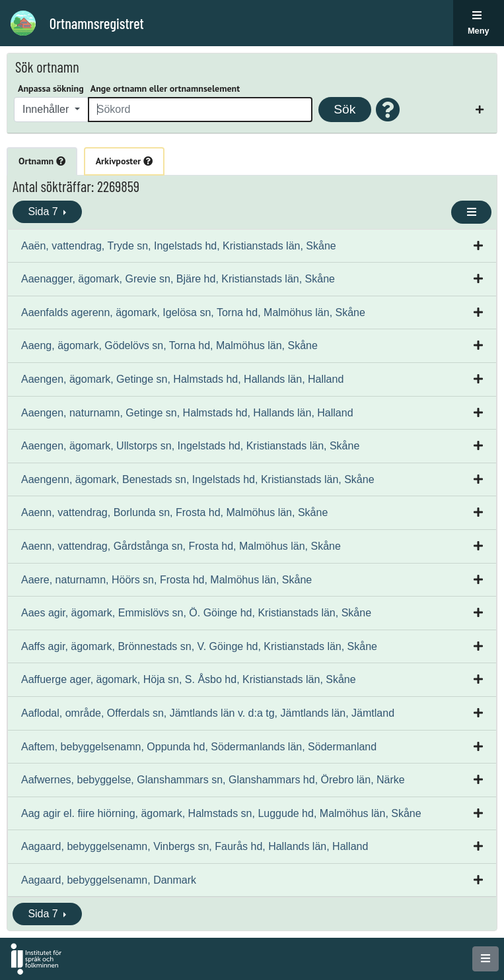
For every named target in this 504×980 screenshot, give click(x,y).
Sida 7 (44, 212)
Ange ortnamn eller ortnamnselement (165, 88)
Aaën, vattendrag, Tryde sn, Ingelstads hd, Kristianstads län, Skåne (179, 246)
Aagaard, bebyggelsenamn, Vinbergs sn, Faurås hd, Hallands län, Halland (195, 846)
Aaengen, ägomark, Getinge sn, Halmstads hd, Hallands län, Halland (182, 379)
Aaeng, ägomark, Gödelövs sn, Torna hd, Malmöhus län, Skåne (169, 345)
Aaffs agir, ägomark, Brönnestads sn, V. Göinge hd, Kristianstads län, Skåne (199, 646)
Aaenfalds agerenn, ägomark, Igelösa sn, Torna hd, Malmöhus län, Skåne (193, 312)
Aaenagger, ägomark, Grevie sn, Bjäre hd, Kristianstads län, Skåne (178, 279)
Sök (344, 109)
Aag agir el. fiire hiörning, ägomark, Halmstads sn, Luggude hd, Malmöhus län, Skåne (221, 813)
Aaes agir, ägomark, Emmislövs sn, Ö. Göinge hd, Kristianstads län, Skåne (196, 613)
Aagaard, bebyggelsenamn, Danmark (109, 880)
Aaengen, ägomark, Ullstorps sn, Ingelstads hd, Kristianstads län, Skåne (190, 446)
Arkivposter (124, 161)
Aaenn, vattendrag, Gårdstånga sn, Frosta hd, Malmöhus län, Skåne (181, 546)
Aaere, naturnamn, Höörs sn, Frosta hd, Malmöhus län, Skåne (166, 580)
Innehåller (47, 109)
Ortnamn (42, 161)
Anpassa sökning (51, 88)
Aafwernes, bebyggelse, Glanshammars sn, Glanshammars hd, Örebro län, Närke (213, 780)
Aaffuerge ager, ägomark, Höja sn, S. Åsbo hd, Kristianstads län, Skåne (189, 679)
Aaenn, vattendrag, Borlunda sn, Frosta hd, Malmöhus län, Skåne (174, 512)
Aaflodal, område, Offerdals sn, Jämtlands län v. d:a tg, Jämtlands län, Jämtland (208, 713)
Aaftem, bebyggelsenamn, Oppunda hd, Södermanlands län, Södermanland (199, 747)
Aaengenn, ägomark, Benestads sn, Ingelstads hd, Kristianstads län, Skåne (198, 479)
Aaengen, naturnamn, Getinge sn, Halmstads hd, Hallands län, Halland (187, 413)
